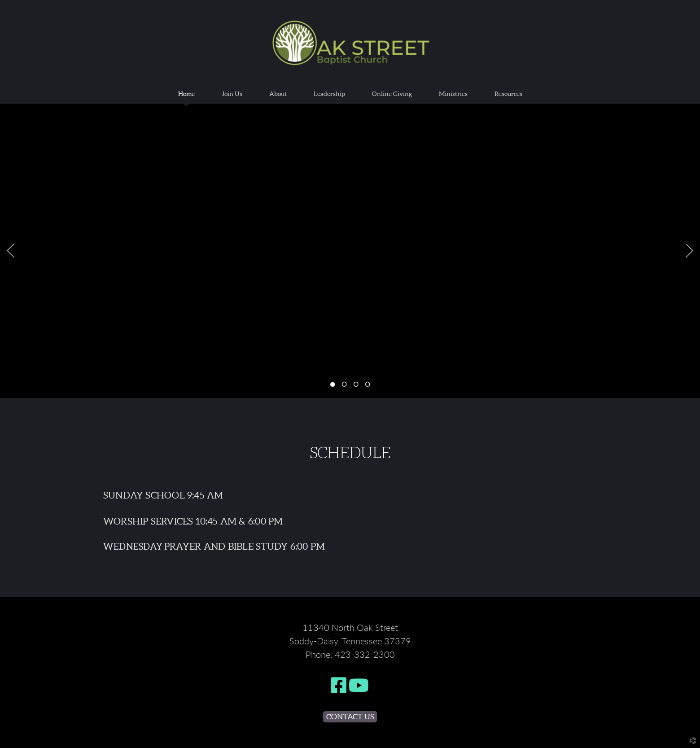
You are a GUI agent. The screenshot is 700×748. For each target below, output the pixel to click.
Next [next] (690, 251)
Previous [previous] (10, 251)
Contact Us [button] (350, 716)
